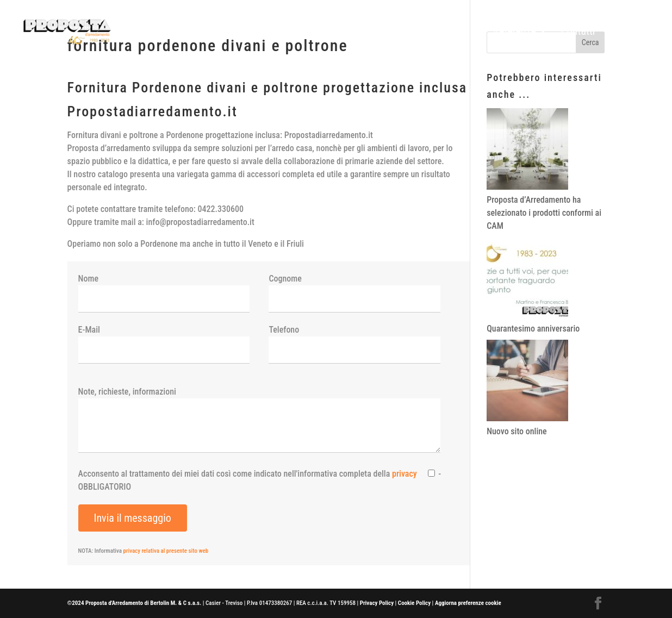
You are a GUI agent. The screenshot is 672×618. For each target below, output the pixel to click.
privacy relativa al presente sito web (166, 551)
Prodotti (451, 32)
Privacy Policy (377, 603)
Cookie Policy (414, 603)
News (621, 32)
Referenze (514, 32)
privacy (405, 474)
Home (407, 32)
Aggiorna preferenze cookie (468, 603)
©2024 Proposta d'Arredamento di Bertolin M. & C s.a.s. (135, 603)
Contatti (578, 32)
